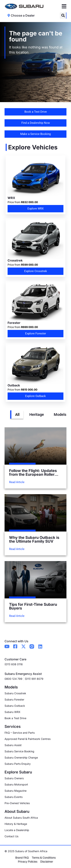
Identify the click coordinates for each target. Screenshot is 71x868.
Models (60, 414)
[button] (63, 16)
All (17, 414)
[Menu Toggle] (64, 6)
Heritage (37, 414)
